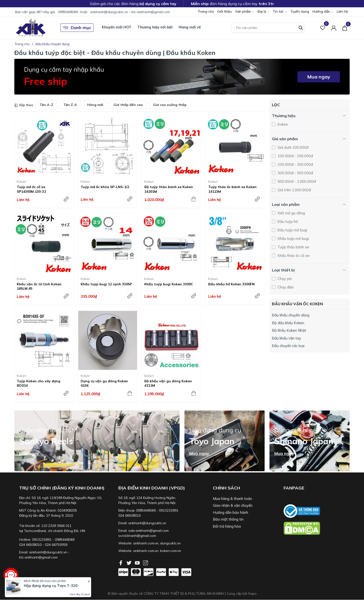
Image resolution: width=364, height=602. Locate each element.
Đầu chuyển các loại (288, 346)
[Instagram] (146, 562)
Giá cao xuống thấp (170, 105)
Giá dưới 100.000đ (292, 147)
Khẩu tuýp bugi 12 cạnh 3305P (106, 284)
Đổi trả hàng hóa (227, 526)
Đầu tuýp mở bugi (292, 230)
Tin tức (280, 12)
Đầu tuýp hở (287, 222)
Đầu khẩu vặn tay (286, 338)
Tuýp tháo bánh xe (293, 247)
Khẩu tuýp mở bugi (293, 239)
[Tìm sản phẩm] (268, 28)
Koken (22, 182)
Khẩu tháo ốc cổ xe (293, 256)
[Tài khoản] (334, 28)
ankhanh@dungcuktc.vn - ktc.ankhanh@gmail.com (130, 12)
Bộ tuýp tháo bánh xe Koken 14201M (169, 189)
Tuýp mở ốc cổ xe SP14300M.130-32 (31, 189)
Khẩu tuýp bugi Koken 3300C (169, 284)
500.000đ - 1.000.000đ (296, 181)
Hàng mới (95, 105)
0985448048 (68, 12)
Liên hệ (342, 11)
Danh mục (77, 28)
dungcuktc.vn (170, 543)
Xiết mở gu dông (291, 213)
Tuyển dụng (300, 11)
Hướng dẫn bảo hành (230, 512)
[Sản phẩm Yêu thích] (323, 28)
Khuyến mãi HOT (117, 27)
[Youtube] (138, 562)
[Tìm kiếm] (301, 27)
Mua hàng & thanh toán (232, 499)
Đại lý (264, 12)
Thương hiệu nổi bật (155, 27)
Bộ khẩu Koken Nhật (289, 330)
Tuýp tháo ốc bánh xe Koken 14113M (232, 189)
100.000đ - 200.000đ (295, 156)
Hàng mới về (190, 27)
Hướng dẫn (323, 12)
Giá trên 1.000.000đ (294, 190)
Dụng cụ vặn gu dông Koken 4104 (104, 383)
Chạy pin (284, 279)
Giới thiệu (225, 11)
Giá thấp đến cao (128, 105)
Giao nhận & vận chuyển (233, 505)
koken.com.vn (171, 551)
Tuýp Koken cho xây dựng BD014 (39, 383)
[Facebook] (121, 562)
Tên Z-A (70, 105)
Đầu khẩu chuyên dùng (291, 315)
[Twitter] (130, 562)
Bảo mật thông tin (228, 519)
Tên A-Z (46, 105)
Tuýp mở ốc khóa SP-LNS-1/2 (105, 187)
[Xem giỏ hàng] (345, 27)
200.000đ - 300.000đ (295, 164)
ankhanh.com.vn (146, 543)
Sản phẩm (245, 12)
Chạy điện (285, 287)
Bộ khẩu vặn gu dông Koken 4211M (168, 383)
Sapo (252, 593)
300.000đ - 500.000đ (295, 173)
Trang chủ (206, 11)
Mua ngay (319, 77)
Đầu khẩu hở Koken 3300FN (231, 284)
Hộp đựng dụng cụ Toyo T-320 (51, 586)
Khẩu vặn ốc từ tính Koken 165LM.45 (39, 286)
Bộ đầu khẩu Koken (288, 323)
